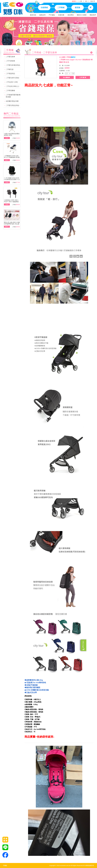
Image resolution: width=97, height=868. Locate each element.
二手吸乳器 (10, 69)
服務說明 (42, 15)
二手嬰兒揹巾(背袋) (12, 78)
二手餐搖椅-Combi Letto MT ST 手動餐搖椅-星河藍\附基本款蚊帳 (12, 157)
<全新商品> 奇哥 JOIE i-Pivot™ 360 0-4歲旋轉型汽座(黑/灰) (11, 202)
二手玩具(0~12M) (12, 82)
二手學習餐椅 (10, 91)
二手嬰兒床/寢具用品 (13, 65)
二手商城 (61, 8)
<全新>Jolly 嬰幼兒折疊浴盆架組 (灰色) (12, 134)
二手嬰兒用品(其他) (12, 105)
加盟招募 (61, 15)
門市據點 (52, 15)
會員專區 (71, 15)
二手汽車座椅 (10, 61)
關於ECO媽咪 (82, 15)
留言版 (78, 8)
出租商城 (44, 8)
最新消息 (33, 15)
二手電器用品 (10, 74)
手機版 (5, 865)
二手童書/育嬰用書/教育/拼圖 (13, 96)
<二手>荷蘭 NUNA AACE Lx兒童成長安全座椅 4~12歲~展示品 (12, 179)
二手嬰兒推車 (10, 57)
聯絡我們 (93, 15)
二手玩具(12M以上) (12, 86)
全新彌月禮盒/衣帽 (12, 101)
